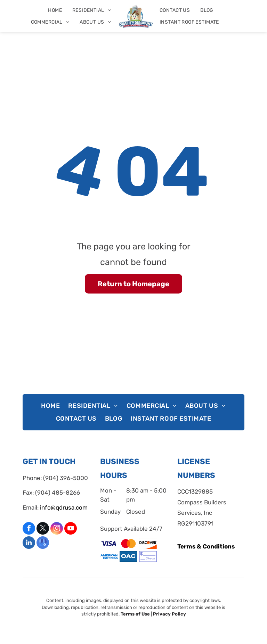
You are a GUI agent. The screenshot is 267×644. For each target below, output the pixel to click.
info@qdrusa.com (64, 507)
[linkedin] (29, 543)
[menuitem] (55, 10)
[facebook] (29, 529)
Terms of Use (135, 614)
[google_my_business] (43, 543)
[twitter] (43, 529)
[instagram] (57, 529)
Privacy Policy (169, 614)
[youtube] (71, 529)
